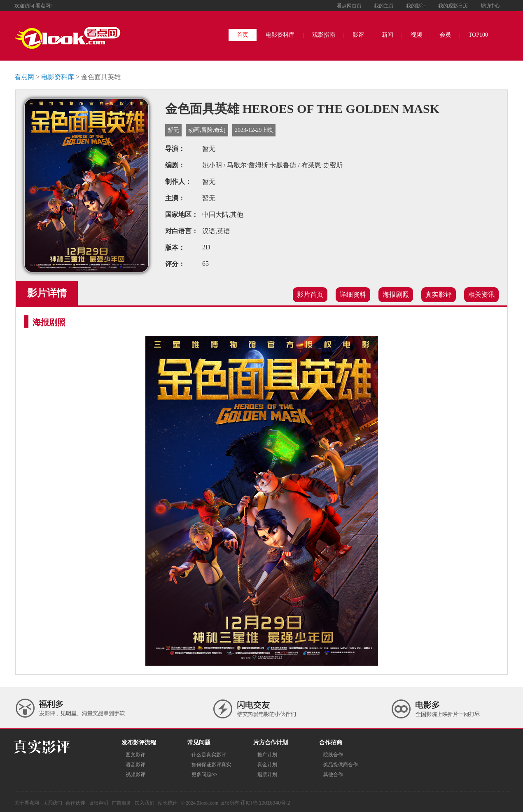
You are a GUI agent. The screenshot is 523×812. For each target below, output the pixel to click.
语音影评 (135, 765)
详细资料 (353, 295)
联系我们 (52, 803)
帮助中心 (490, 6)
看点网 (24, 77)
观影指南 (324, 35)
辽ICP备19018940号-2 (265, 803)
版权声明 (98, 803)
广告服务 (121, 803)
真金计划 (267, 765)
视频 (416, 35)
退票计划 (267, 774)
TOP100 (478, 35)
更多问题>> (204, 774)
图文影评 (135, 755)
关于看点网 (27, 803)
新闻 (388, 35)
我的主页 (384, 6)
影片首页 (310, 295)
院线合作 (333, 755)
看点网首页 (349, 6)
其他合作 (333, 774)
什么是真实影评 (209, 755)
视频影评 (135, 774)
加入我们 (145, 803)
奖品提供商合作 (341, 765)
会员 (445, 35)
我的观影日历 (453, 6)
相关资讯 (481, 295)
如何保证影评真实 (211, 765)
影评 (358, 35)
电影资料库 (280, 35)
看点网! (43, 6)
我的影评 (416, 6)
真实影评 (439, 295)
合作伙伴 (75, 803)
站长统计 (168, 803)
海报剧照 (396, 295)
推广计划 (267, 755)
